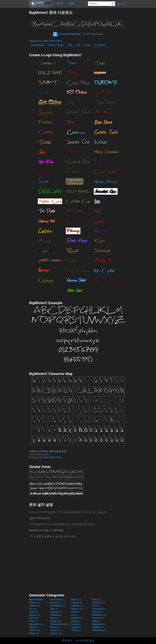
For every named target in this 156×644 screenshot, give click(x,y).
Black (76, 600)
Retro (97, 621)
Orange (77, 618)
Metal (34, 618)
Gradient (56, 612)
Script (87, 45)
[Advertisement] (14, 56)
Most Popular (36, 600)
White (34, 633)
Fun (33, 609)
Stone (55, 630)
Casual (76, 603)
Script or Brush (56, 45)
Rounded (36, 624)
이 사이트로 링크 (85, 640)
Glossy (77, 609)
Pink (34, 621)
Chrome (99, 603)
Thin (70, 45)
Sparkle (98, 627)
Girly (54, 609)
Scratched (100, 45)
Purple (56, 621)
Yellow (56, 633)
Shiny (55, 627)
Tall (78, 45)
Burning (56, 603)
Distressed (58, 606)
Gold (34, 612)
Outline (98, 618)
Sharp (34, 627)
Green (97, 612)
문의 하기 (67, 640)
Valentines (99, 630)
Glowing (99, 609)
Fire (96, 606)
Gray (75, 612)
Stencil (34, 630)
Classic (35, 606)
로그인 (121, 4)
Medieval (99, 615)
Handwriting (37, 45)
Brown (34, 603)
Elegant (77, 606)
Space (76, 627)
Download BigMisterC (67, 34)
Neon (55, 618)
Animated (57, 600)
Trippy (76, 630)
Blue (97, 600)
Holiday (56, 615)
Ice (74, 615)
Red (75, 621)
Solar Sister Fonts (53, 41)
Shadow (99, 624)
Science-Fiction (60, 624)
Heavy (35, 615)
